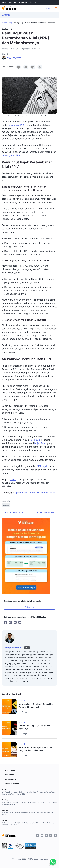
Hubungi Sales (46, 8)
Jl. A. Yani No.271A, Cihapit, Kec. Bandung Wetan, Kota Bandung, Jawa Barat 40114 (28, 814)
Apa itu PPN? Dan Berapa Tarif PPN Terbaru (35, 492)
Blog (10, 23)
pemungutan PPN (11, 155)
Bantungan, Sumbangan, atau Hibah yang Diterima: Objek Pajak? (35, 749)
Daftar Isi (6, 15)
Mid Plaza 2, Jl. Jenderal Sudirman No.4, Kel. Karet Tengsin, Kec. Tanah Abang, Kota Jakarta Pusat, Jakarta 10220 (29, 793)
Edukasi (5, 29)
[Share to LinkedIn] (33, 67)
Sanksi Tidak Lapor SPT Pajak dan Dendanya (34, 727)
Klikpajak (35, 440)
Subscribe (30, 607)
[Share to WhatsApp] (26, 67)
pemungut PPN (17, 125)
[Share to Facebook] (40, 67)
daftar (13, 479)
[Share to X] (19, 67)
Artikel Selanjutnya (45, 512)
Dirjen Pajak (40, 443)
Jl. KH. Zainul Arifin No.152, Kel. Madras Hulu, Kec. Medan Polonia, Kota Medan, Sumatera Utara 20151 (29, 824)
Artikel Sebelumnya (14, 512)
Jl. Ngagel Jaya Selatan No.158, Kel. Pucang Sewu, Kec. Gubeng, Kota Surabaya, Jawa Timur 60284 (29, 803)
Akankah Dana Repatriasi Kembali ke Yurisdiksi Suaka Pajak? (35, 706)
